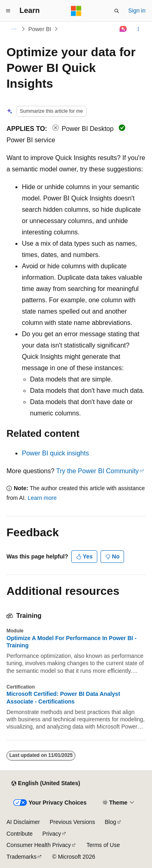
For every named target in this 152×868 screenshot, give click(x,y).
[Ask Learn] (123, 29)
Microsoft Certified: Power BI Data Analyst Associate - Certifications (63, 697)
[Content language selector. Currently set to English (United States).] (46, 784)
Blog (111, 822)
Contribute (20, 834)
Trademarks (21, 857)
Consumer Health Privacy (39, 845)
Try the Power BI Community (97, 471)
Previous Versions (72, 822)
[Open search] (117, 11)
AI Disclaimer (23, 822)
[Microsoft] (76, 11)
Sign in (137, 11)
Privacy (52, 834)
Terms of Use (103, 845)
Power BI (40, 29)
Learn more (42, 498)
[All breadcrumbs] (14, 29)
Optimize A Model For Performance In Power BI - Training (72, 642)
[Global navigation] (8, 11)
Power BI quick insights (55, 453)
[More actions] (138, 29)
